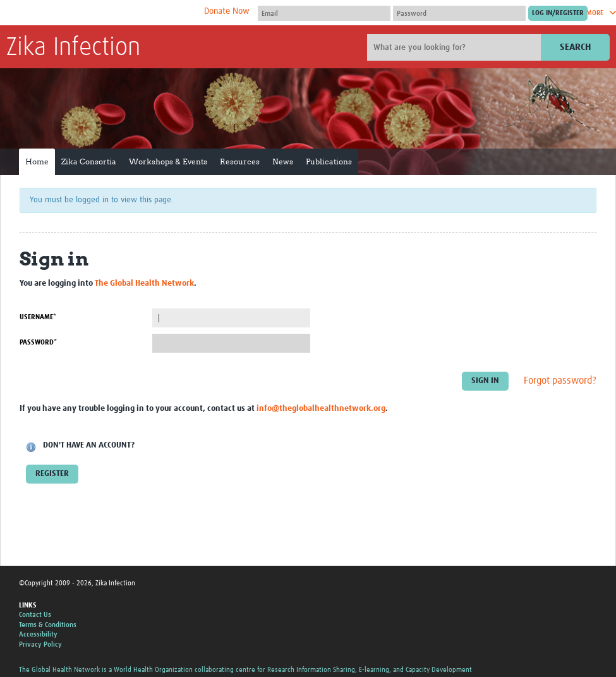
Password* (38, 342)
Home (37, 162)
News (283, 162)
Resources (240, 162)
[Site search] (456, 47)
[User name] (324, 13)
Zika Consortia (89, 162)
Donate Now (227, 11)
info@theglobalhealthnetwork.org (321, 409)
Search (575, 47)
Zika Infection (73, 48)
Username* (38, 317)
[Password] (459, 13)
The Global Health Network (100, 13)
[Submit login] (558, 13)
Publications (329, 162)
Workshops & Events (168, 162)
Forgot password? (560, 381)
